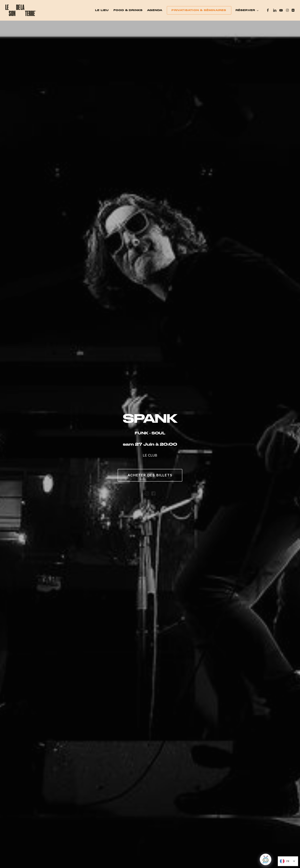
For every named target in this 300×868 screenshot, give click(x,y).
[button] (150, 475)
